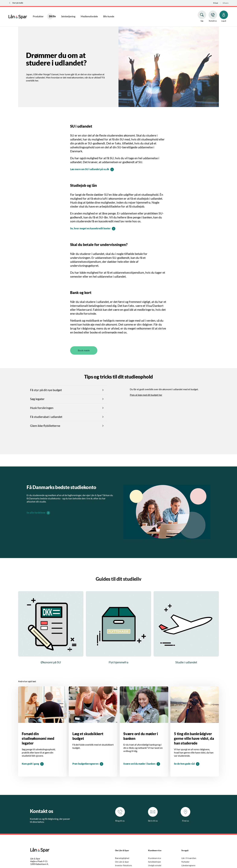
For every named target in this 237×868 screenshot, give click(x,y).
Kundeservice (155, 858)
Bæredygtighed (122, 858)
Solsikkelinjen (155, 862)
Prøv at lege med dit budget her (146, 395)
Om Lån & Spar (122, 862)
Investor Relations (123, 865)
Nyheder (185, 862)
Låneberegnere (188, 865)
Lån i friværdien (189, 858)
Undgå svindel (155, 865)
